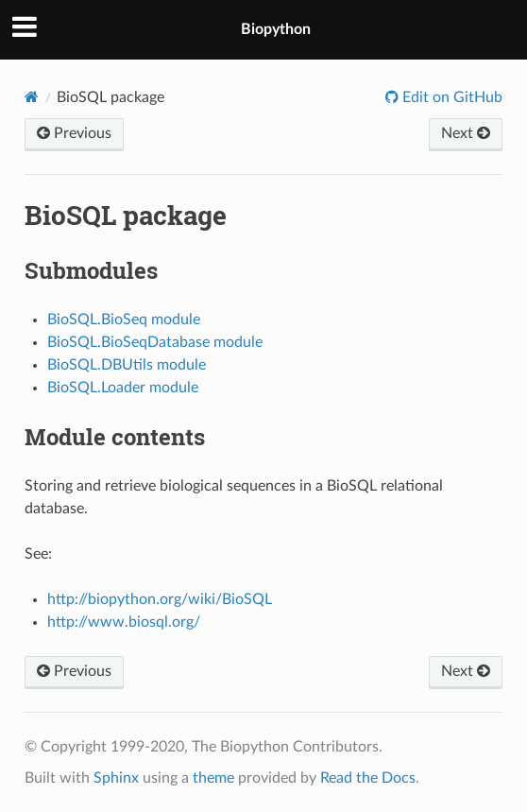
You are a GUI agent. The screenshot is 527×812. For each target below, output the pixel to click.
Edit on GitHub (450, 97)
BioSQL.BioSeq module (124, 320)
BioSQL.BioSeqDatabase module (155, 342)
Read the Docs (368, 778)
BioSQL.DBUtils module (127, 365)
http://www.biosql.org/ (124, 622)
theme (213, 778)
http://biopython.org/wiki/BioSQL (160, 599)
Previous (74, 133)
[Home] (32, 97)
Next (466, 133)
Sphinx (116, 778)
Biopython (276, 29)
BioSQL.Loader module (123, 388)
